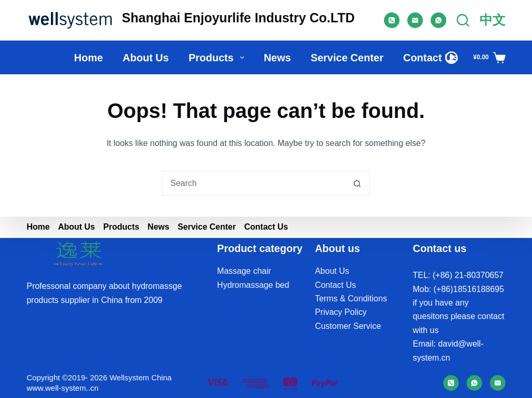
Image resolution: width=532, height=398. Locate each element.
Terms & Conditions (351, 298)
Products (218, 58)
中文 (493, 20)
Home (88, 58)
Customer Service (348, 326)
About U (330, 271)
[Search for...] (254, 183)
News (277, 58)
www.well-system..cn (62, 388)
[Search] (463, 20)
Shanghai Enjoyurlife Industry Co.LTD (238, 18)
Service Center (347, 58)
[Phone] (392, 20)
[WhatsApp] (438, 20)
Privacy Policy (341, 312)
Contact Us (431, 58)
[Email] (415, 20)
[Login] (451, 58)
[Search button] (357, 183)
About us (146, 58)
